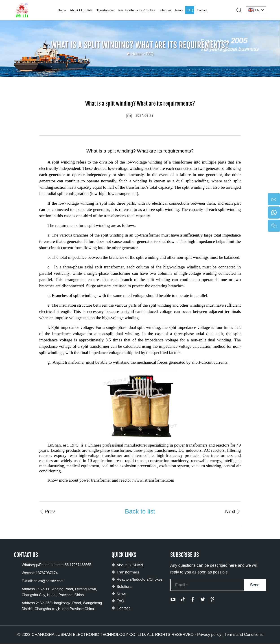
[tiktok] (183, 600)
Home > (139, 54)
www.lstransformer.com (154, 480)
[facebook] (193, 600)
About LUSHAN (81, 10)
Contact (202, 10)
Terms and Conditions (244, 635)
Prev (47, 511)
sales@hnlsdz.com (49, 581)
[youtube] (173, 600)
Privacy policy (209, 635)
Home (62, 10)
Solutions (165, 10)
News (179, 10)
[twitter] (203, 600)
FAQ (190, 10)
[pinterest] (212, 600)
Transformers (105, 10)
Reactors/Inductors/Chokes (136, 10)
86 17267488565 (78, 565)
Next (233, 511)
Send (255, 585)
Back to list (140, 511)
